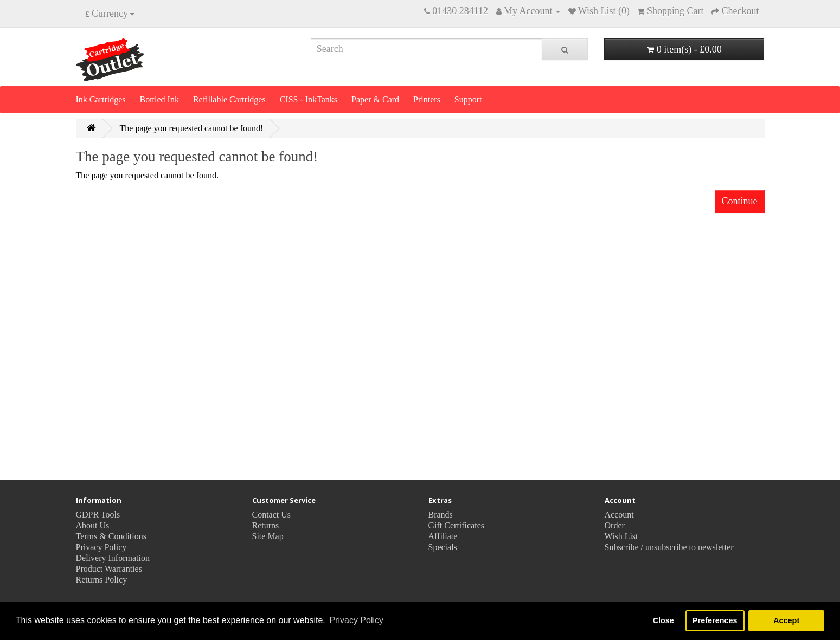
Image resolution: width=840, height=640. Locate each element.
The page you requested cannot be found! (192, 128)
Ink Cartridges (101, 99)
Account (619, 515)
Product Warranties (109, 569)
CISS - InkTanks (309, 99)
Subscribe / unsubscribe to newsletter (669, 547)
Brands (441, 515)
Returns (266, 525)
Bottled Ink (159, 99)
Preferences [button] (715, 620)
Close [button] (663, 620)
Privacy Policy (101, 547)
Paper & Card (375, 99)
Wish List (621, 536)
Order (615, 525)
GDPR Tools (98, 515)
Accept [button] (786, 620)
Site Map (268, 536)
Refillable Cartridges (229, 99)
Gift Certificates (457, 525)
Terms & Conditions (111, 536)
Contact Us (272, 515)
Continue (740, 201)
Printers (427, 99)
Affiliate (443, 536)
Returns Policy (102, 580)
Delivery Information (113, 558)
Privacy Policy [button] (356, 620)
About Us (93, 525)
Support (468, 99)
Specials (443, 547)
